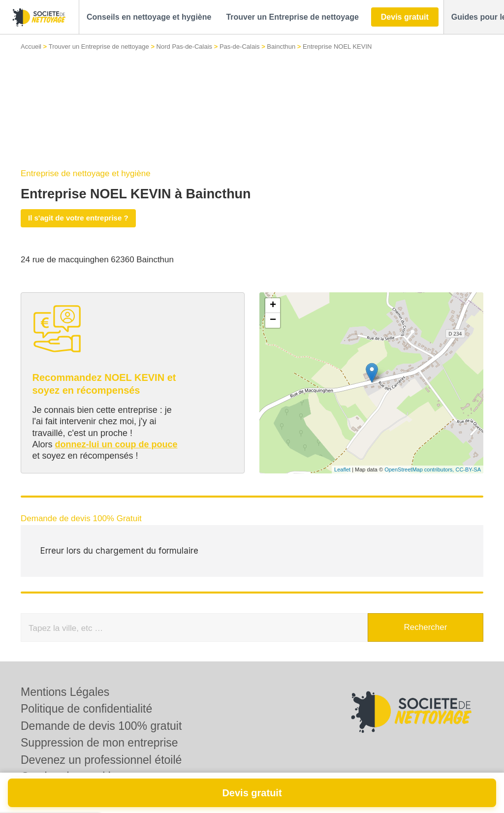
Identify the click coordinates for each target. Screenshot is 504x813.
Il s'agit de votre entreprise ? (78, 218)
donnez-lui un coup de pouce (116, 444)
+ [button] (273, 306)
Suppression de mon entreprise (99, 743)
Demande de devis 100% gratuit (101, 726)
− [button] (273, 320)
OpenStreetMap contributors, (420, 469)
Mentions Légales (65, 692)
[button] (149, 17)
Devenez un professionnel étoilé (101, 760)
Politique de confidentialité (86, 709)
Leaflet (342, 469)
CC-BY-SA (468, 469)
